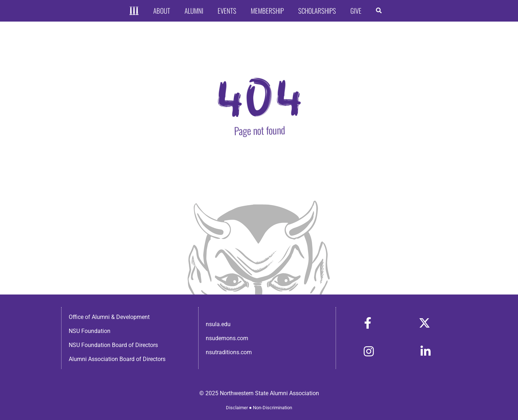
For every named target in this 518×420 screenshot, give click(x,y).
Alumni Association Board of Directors (117, 359)
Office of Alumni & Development (109, 317)
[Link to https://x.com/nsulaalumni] (424, 323)
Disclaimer (237, 408)
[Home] (134, 11)
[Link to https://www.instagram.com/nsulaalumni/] (369, 351)
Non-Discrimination (272, 408)
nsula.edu (218, 324)
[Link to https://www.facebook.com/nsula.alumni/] (368, 323)
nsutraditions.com (229, 352)
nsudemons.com (227, 338)
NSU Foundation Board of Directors (113, 345)
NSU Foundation (90, 331)
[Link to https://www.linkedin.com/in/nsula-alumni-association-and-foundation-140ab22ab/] (426, 351)
